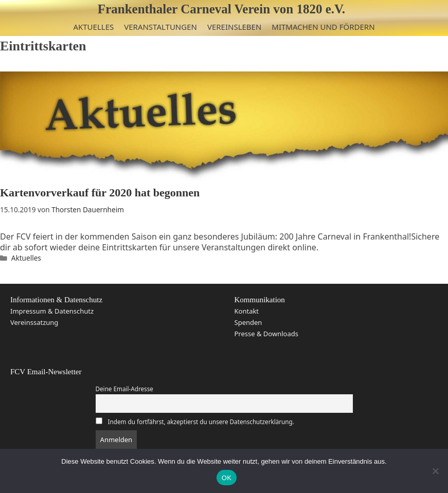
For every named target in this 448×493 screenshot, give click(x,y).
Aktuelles (93, 27)
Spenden (248, 322)
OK (227, 478)
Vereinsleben (234, 27)
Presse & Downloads (266, 334)
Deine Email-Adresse (124, 389)
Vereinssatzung (34, 322)
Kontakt (247, 311)
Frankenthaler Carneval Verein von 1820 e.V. (221, 9)
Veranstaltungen (160, 27)
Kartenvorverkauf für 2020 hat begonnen (100, 193)
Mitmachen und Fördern (323, 27)
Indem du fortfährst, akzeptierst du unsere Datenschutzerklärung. (201, 422)
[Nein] (435, 471)
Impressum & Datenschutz (52, 311)
